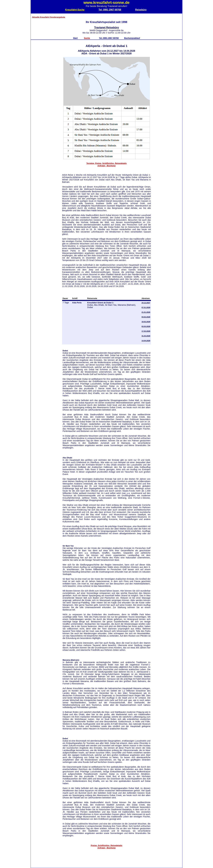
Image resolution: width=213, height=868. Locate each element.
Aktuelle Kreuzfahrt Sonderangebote (49, 17)
